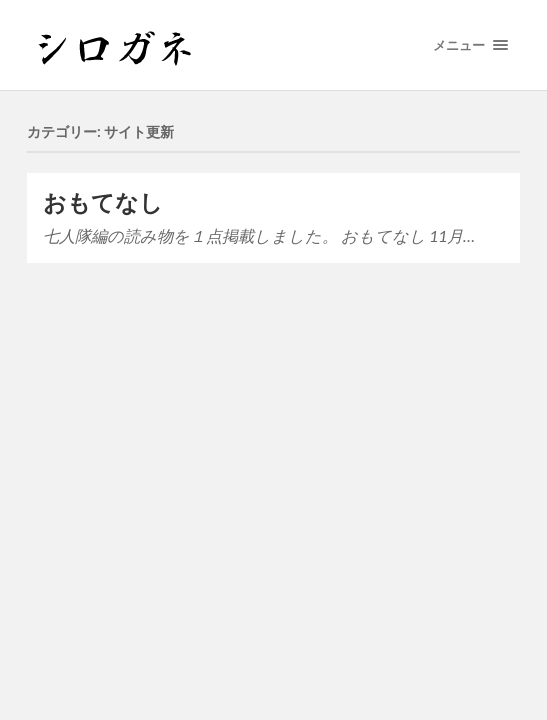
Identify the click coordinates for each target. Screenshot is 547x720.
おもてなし (103, 202)
